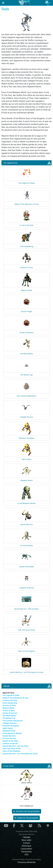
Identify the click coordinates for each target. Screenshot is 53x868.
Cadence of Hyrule (27, 588)
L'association (26, 849)
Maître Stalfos (26, 777)
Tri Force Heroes (26, 546)
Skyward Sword (26, 480)
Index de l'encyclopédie (27, 818)
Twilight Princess (26, 417)
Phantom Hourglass (27, 438)
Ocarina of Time (26, 267)
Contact (26, 843)
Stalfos (27, 793)
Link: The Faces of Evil (26, 630)
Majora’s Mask (27, 290)
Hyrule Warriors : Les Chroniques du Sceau (26, 672)
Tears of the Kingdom (27, 651)
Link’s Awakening (26, 246)
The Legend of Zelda (26, 183)
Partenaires (26, 852)
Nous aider (26, 840)
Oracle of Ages (26, 311)
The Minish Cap (27, 375)
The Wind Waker (26, 354)
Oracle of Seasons (26, 333)
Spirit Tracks (26, 459)
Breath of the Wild (27, 567)
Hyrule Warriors (26, 524)
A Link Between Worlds (26, 503)
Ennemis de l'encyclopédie (27, 811)
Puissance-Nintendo (26, 862)
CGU (26, 854)
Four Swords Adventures (26, 396)
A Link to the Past (26, 225)
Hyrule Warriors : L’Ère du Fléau (27, 609)
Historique (27, 846)
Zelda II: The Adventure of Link (26, 204)
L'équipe (26, 837)
